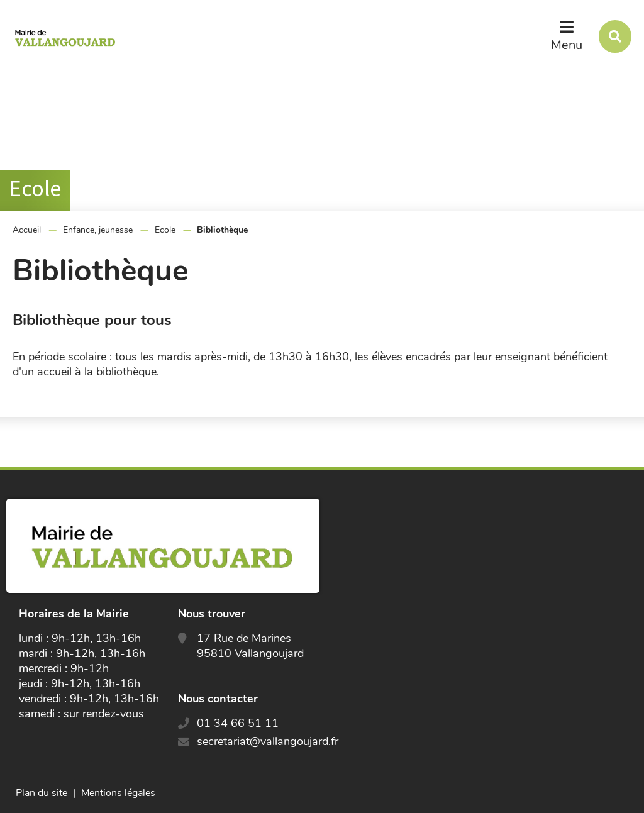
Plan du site (42, 793)
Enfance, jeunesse (98, 230)
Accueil (27, 230)
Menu (567, 45)
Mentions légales (118, 793)
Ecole (165, 230)
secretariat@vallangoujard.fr (268, 741)
